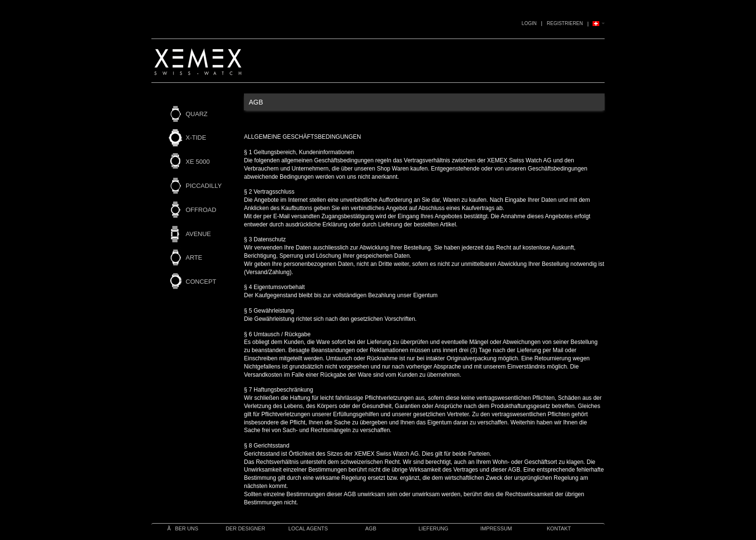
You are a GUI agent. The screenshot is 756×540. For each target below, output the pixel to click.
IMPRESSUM (496, 528)
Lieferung (433, 528)
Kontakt (559, 528)
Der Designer (245, 528)
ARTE (194, 257)
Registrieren (565, 23)
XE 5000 (198, 162)
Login (529, 23)
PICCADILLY (204, 186)
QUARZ (197, 114)
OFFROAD (201, 210)
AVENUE (198, 234)
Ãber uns (183, 528)
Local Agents (308, 528)
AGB (371, 528)
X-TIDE (196, 138)
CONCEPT (201, 282)
